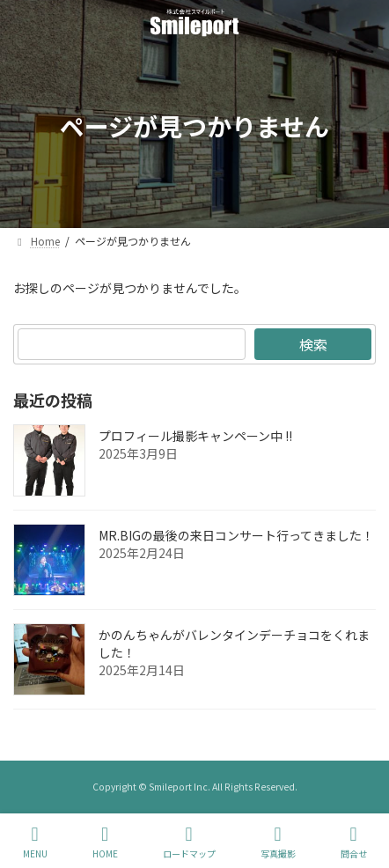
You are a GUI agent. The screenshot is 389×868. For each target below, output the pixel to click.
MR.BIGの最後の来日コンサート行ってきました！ (236, 535)
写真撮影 (278, 842)
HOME (105, 842)
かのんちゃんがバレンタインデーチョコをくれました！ (234, 644)
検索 (313, 344)
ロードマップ (189, 842)
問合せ (354, 842)
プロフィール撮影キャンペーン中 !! (195, 436)
